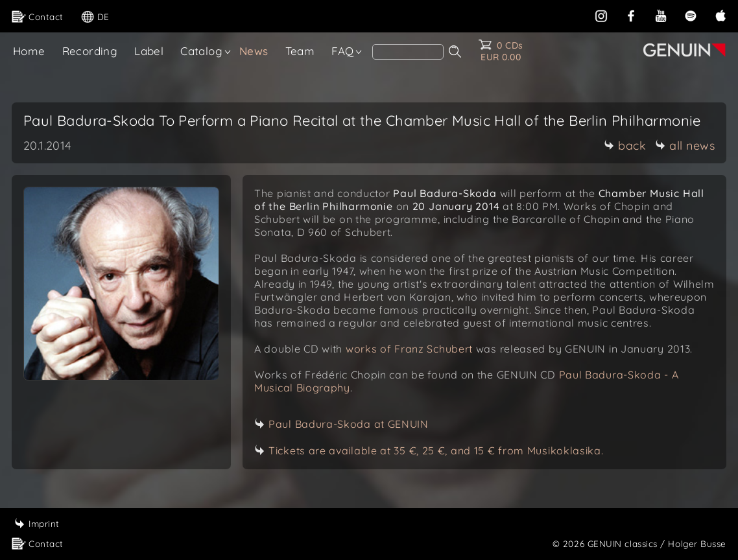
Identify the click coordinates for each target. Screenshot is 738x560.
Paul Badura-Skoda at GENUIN (349, 424)
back (625, 146)
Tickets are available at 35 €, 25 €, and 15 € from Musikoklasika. (436, 450)
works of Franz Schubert (409, 349)
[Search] (408, 52)
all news (685, 146)
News (254, 51)
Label (149, 51)
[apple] (720, 15)
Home (29, 51)
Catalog (201, 51)
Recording (90, 51)
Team (300, 51)
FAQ (342, 51)
